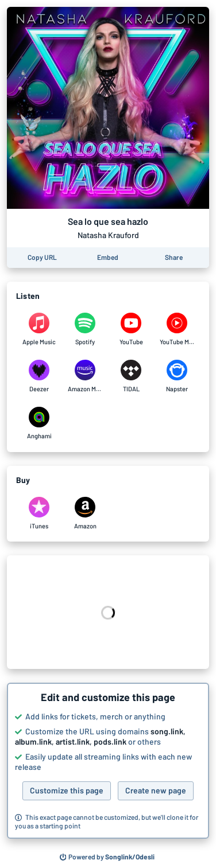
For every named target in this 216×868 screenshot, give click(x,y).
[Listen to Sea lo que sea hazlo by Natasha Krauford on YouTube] (131, 329)
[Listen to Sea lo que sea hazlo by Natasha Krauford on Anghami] (39, 423)
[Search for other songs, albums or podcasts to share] (107, 857)
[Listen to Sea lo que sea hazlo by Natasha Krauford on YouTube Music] (177, 329)
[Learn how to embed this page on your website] (108, 258)
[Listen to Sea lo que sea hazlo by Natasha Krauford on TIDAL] (131, 376)
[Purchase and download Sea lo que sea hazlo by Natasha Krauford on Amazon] (85, 513)
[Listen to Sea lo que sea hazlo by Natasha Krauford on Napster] (177, 376)
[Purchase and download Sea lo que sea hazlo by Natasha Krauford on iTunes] (39, 513)
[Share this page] (174, 258)
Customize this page (67, 790)
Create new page (156, 790)
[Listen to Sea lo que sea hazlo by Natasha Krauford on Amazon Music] (85, 376)
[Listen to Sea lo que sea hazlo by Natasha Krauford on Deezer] (39, 376)
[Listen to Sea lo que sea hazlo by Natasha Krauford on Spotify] (85, 329)
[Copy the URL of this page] (42, 258)
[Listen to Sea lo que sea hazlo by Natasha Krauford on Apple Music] (39, 329)
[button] (108, 761)
